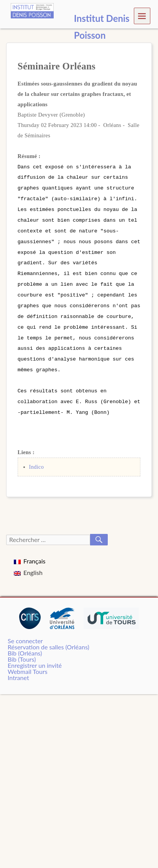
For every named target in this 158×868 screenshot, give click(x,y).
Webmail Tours (28, 663)
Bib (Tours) (22, 651)
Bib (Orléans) (25, 645)
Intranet (18, 669)
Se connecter (25, 632)
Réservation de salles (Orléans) (49, 638)
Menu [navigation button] (142, 16)
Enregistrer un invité (35, 657)
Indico (37, 458)
